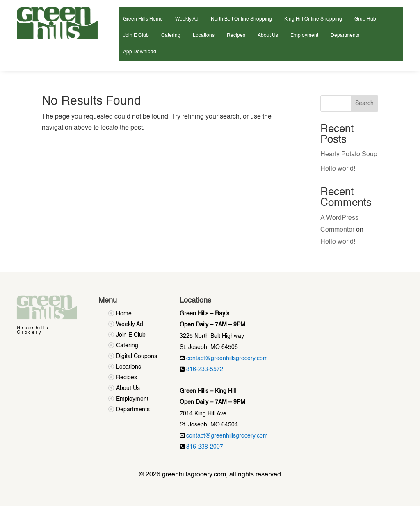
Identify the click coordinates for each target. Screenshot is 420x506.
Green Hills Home (143, 19)
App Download (140, 52)
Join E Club (136, 36)
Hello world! (338, 169)
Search (364, 103)
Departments (345, 36)
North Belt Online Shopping (241, 19)
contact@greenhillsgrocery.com (227, 358)
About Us (268, 36)
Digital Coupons (137, 356)
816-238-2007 (205, 447)
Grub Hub (365, 19)
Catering (171, 36)
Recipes (236, 36)
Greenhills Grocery (33, 330)
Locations (204, 36)
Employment (304, 36)
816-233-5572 (205, 369)
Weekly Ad (187, 19)
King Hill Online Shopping (313, 19)
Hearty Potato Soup (349, 155)
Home (124, 314)
